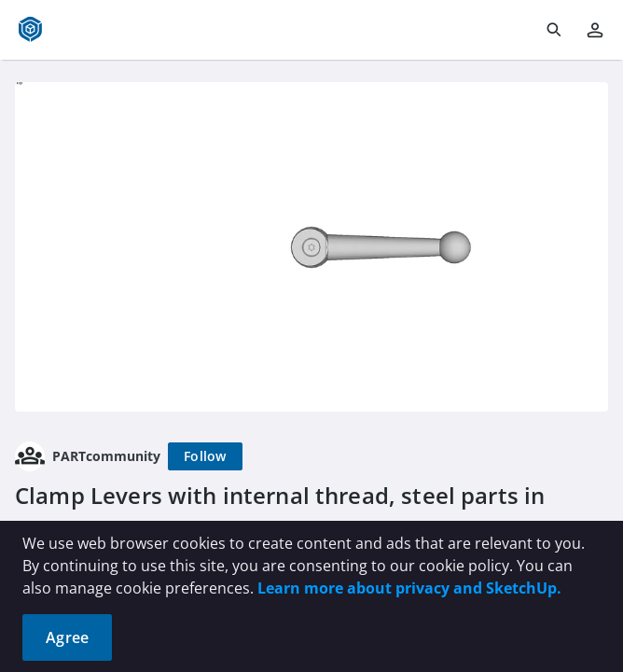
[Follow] (205, 456)
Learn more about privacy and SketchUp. (409, 588)
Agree (67, 637)
